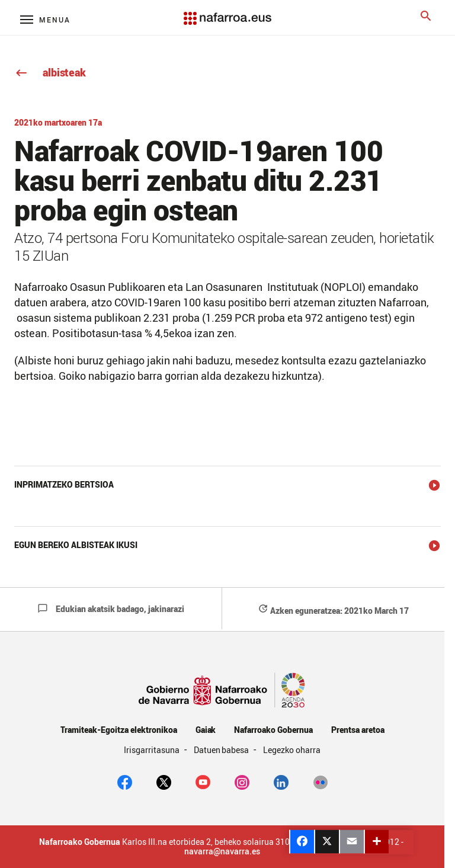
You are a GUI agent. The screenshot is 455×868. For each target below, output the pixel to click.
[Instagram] (242, 781)
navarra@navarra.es (222, 851)
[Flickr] (320, 781)
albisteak (50, 72)
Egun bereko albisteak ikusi (76, 545)
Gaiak (206, 730)
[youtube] (203, 781)
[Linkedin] (281, 781)
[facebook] (125, 781)
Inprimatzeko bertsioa (64, 484)
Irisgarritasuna (153, 750)
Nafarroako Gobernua (273, 730)
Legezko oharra (292, 750)
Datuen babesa (222, 750)
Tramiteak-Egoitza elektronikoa (119, 730)
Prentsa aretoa (358, 730)
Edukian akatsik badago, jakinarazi (111, 609)
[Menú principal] (45, 19)
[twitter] (164, 781)
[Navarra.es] (227, 12)
